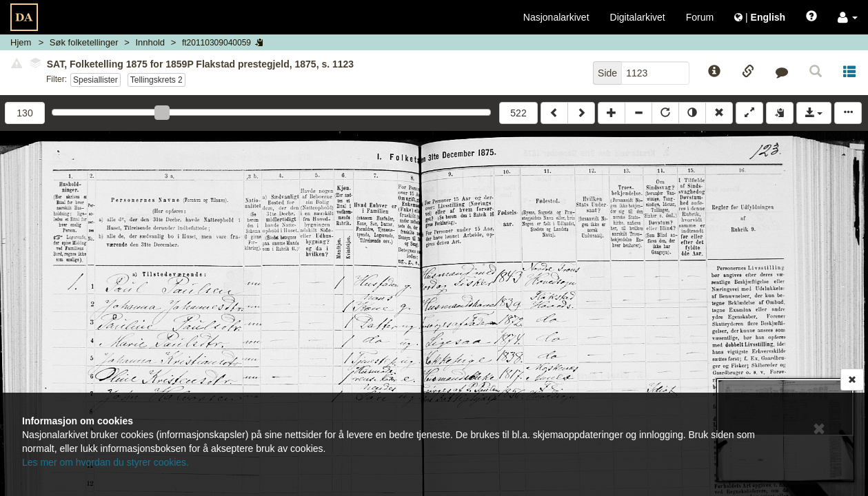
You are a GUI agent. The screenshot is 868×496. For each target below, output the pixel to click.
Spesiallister (95, 80)
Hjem (21, 42)
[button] (848, 17)
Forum (700, 17)
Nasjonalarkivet (556, 17)
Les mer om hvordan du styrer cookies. (105, 462)
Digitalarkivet (638, 17)
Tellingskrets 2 (157, 80)
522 (518, 113)
